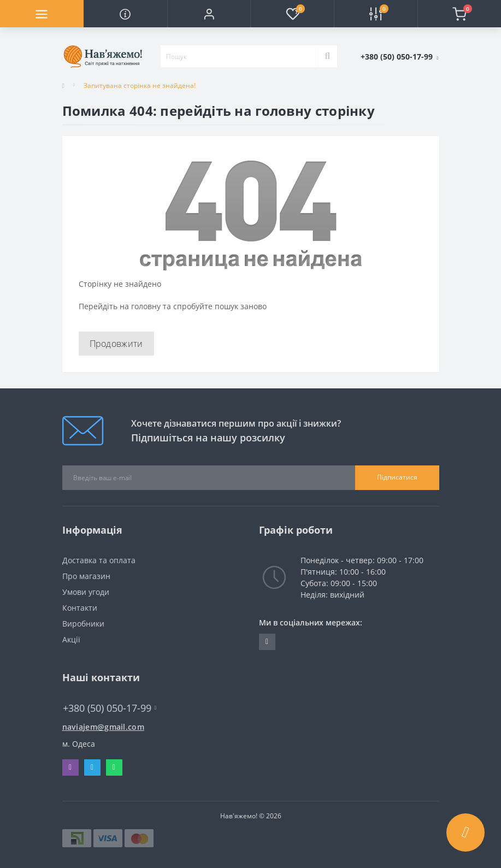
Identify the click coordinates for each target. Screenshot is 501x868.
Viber (70, 767)
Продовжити (116, 344)
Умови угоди (86, 592)
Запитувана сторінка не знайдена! (140, 85)
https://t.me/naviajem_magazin (267, 642)
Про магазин (86, 576)
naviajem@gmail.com (103, 727)
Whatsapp (114, 767)
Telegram (92, 767)
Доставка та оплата (99, 560)
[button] (209, 14)
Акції (71, 639)
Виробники (83, 624)
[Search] (328, 56)
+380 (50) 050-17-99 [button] (110, 708)
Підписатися (397, 477)
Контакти (80, 608)
